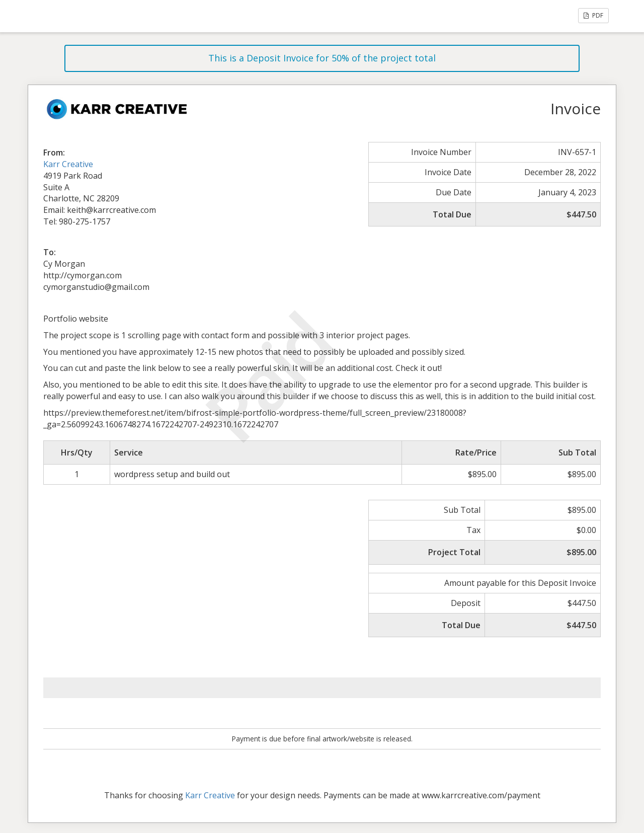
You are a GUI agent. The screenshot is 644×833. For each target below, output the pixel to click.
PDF (593, 15)
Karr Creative (68, 164)
